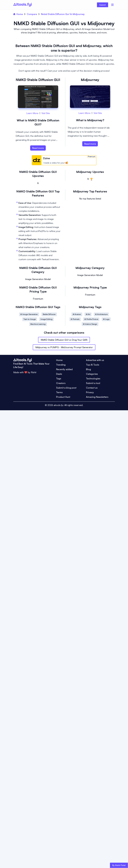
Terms (59, 392)
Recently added (64, 369)
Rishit (34, 372)
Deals (59, 374)
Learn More (32, 113)
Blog (88, 369)
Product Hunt (63, 397)
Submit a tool (93, 383)
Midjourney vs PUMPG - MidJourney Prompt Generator (64, 347)
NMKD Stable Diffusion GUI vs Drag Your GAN (64, 340)
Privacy (90, 392)
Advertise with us (95, 360)
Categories (92, 374)
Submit (103, 5)
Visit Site (46, 113)
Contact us (92, 388)
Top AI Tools (93, 365)
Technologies (93, 378)
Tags (59, 378)
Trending (61, 365)
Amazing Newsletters (97, 397)
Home (18, 14)
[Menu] (112, 5)
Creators (61, 383)
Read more (38, 148)
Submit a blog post (66, 388)
